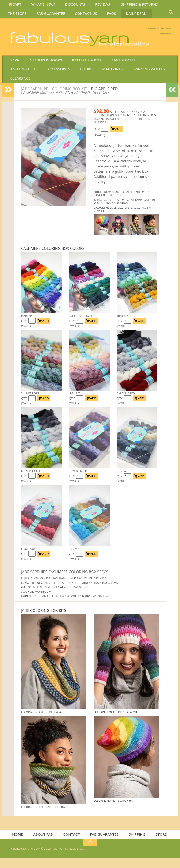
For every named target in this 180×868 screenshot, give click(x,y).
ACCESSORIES (21, 85)
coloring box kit (69, 97)
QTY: (25, 329)
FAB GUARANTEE (21, 17)
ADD (116, 137)
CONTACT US (54, 17)
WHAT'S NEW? (39, 6)
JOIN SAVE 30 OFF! (144, 58)
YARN (14, 74)
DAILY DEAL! (99, 17)
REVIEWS (94, 6)
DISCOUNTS (69, 6)
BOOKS (46, 85)
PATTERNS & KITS (81, 74)
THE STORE (163, 6)
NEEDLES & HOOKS (42, 74)
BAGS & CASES (114, 74)
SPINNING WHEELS (103, 85)
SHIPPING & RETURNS (127, 6)
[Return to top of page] (90, 852)
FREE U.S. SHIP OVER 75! (146, 35)
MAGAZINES (69, 85)
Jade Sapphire (35, 97)
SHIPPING (136, 843)
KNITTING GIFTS (148, 74)
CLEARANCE (136, 85)
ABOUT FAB (45, 843)
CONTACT (73, 843)
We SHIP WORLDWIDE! (90, 35)
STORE (158, 843)
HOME (22, 843)
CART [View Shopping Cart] (14, 6)
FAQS (77, 17)
